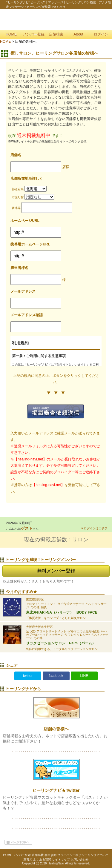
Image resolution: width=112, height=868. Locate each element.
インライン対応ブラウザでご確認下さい (56, 351)
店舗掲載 (38, 855)
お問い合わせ (80, 859)
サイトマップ (61, 859)
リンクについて (98, 855)
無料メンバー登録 (56, 571)
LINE (84, 676)
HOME (11, 34)
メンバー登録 (34, 34)
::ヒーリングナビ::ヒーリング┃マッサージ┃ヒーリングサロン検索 (56, 19)
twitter (28, 676)
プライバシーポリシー (72, 855)
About (78, 34)
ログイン (101, 34)
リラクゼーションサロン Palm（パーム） (61, 643)
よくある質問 (42, 859)
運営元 (28, 859)
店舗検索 (56, 34)
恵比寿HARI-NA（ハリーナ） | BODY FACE (62, 612)
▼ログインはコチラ (94, 528)
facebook (56, 676)
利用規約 (50, 855)
